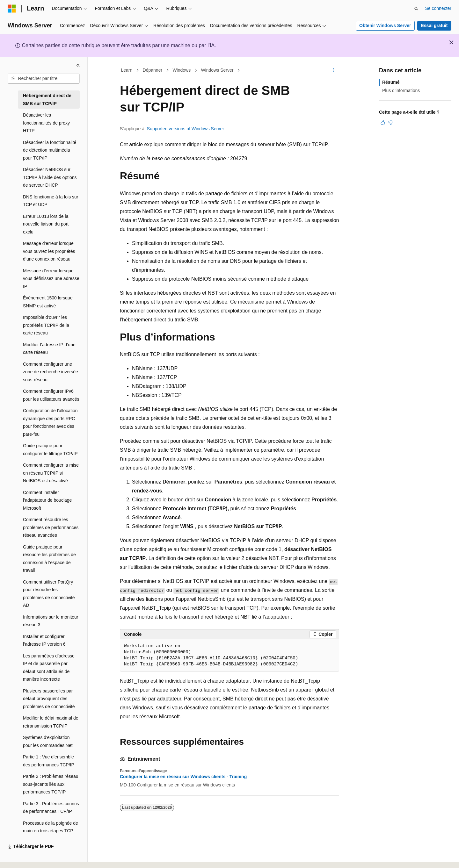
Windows (182, 70)
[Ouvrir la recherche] (416, 9)
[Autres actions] (334, 70)
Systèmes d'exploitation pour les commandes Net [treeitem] (48, 741)
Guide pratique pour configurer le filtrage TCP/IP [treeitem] (50, 450)
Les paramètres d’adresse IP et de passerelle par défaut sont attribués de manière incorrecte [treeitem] (49, 668)
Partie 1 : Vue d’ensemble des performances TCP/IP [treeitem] (49, 761)
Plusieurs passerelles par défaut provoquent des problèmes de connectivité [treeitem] (49, 699)
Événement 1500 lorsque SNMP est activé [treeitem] (48, 302)
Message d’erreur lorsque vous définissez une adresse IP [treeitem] (51, 279)
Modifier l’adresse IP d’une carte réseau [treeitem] (49, 349)
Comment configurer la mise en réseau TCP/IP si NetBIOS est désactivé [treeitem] (51, 473)
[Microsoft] (12, 9)
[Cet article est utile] (383, 123)
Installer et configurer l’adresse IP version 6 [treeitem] (44, 640)
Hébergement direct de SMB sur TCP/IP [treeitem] (47, 100)
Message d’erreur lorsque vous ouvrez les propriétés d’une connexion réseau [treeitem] (49, 251)
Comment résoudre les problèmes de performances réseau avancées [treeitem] (51, 527)
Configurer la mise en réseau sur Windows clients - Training (183, 777)
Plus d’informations (401, 90)
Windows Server (217, 70)
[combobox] (44, 79)
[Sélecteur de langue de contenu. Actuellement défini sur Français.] (23, 857)
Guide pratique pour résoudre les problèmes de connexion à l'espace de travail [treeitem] (49, 559)
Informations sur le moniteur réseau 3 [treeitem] (51, 621)
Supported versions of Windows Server (186, 129)
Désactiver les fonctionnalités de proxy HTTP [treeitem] (46, 123)
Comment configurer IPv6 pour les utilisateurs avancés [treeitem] (51, 395)
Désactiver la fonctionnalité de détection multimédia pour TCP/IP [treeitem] (50, 150)
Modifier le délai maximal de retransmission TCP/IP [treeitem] (51, 722)
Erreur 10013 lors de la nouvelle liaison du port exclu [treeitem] (46, 224)
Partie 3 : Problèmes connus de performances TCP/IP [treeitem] (51, 808)
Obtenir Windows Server (385, 25)
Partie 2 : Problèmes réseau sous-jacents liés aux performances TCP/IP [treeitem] (51, 784)
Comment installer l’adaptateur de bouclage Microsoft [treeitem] (47, 500)
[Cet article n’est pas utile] (390, 123)
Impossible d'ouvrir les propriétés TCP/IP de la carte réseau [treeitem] (46, 325)
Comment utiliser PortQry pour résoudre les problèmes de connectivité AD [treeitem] (49, 594)
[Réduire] (78, 65)
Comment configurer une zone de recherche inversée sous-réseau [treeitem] (51, 372)
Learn (127, 70)
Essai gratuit (434, 25)
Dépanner (153, 70)
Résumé (391, 82)
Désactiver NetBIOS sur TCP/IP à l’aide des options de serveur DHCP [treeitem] (50, 177)
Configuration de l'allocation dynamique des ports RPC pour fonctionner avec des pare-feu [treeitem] (50, 422)
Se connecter (438, 8)
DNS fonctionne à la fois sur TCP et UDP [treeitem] (51, 201)
